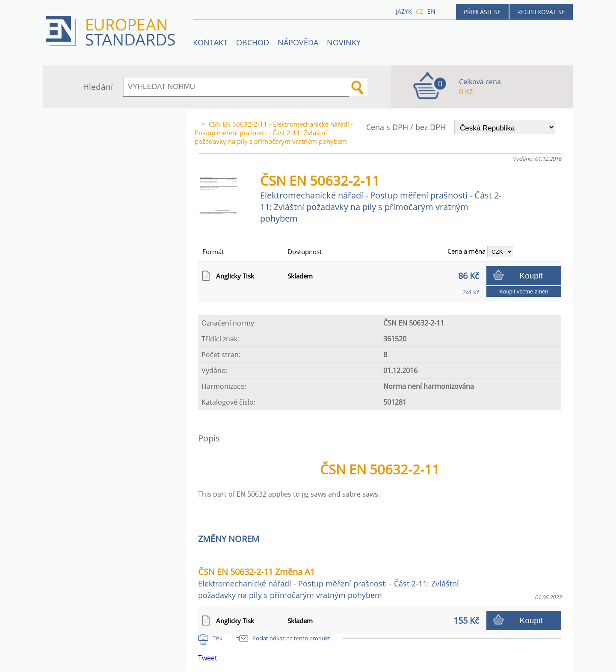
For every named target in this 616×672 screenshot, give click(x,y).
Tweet (208, 658)
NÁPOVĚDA (298, 42)
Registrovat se (541, 12)
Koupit (531, 276)
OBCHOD (253, 42)
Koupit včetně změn (524, 292)
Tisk (218, 638)
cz (419, 11)
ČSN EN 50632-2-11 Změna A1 (329, 583)
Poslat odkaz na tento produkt (291, 638)
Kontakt (210, 42)
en (431, 11)
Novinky (344, 42)
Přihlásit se (482, 12)
